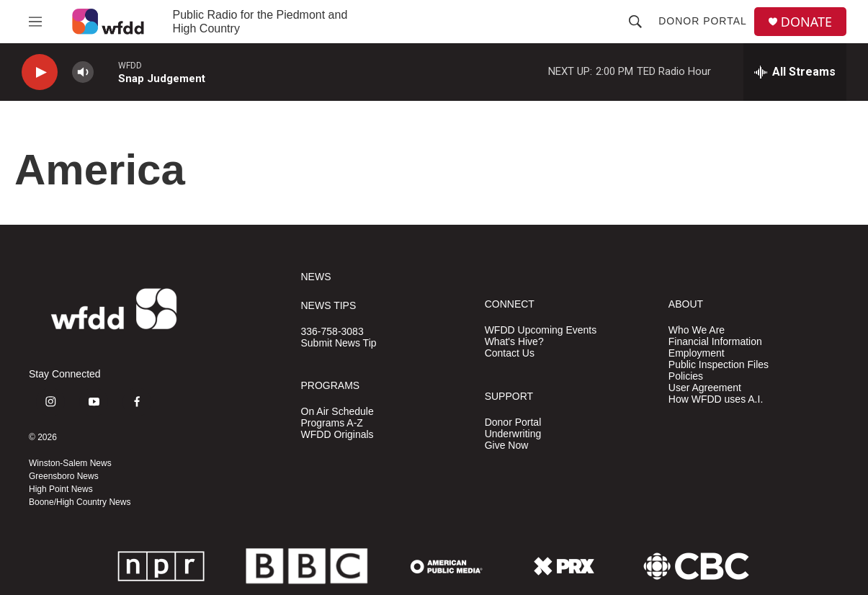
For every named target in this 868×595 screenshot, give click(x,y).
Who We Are (697, 330)
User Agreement (705, 388)
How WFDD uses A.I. (716, 399)
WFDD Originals (337, 435)
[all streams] (795, 72)
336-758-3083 (332, 332)
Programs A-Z (332, 423)
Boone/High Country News (80, 502)
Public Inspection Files (719, 365)
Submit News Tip (339, 343)
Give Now (507, 446)
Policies (686, 376)
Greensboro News (64, 476)
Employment (697, 353)
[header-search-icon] (635, 22)
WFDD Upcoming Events (541, 330)
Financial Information (715, 342)
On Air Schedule (337, 412)
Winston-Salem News (70, 463)
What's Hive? (514, 342)
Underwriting (513, 434)
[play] (40, 72)
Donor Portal (703, 21)
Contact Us (510, 353)
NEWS (316, 277)
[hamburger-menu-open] (35, 22)
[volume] (83, 72)
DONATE (806, 22)
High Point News (61, 489)
